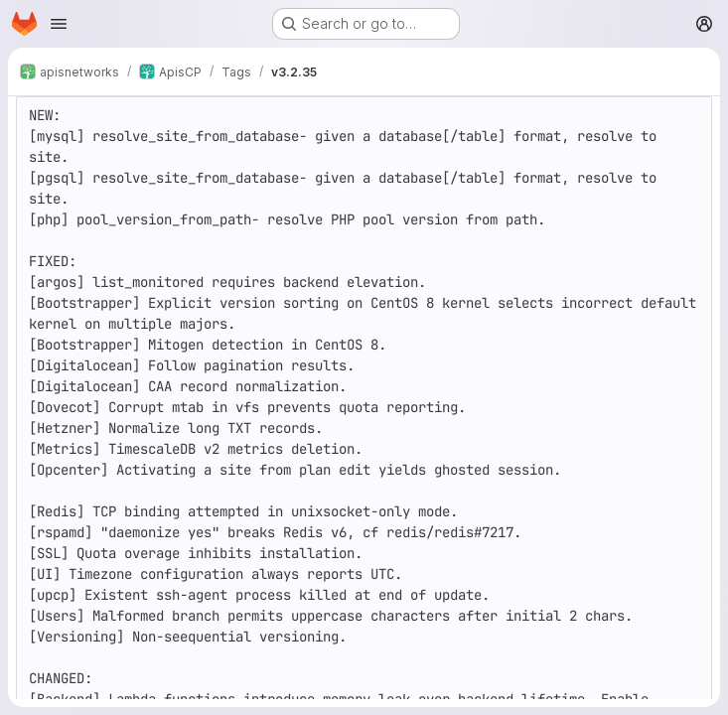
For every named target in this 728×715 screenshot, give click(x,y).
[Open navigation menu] (59, 24)
